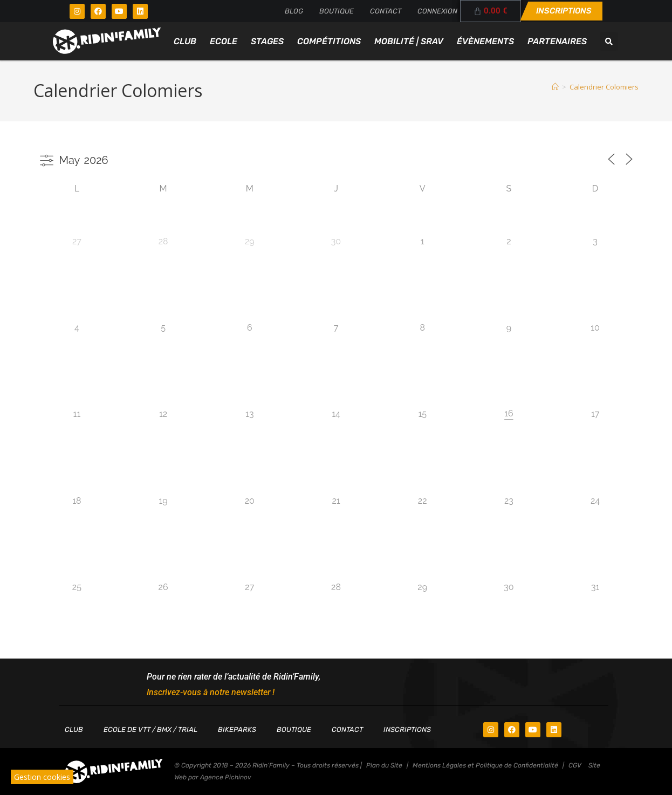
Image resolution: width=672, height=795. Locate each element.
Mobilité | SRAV (409, 41)
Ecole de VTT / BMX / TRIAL (150, 729)
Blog (294, 11)
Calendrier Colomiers (604, 87)
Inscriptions (407, 729)
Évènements (485, 41)
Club (185, 41)
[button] (609, 42)
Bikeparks (237, 729)
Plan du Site (384, 765)
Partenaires (557, 41)
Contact (386, 11)
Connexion (437, 11)
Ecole (224, 41)
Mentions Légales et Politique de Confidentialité (485, 765)
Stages (267, 41)
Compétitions (329, 41)
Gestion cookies (42, 777)
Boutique (337, 11)
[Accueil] (555, 87)
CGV (575, 765)
